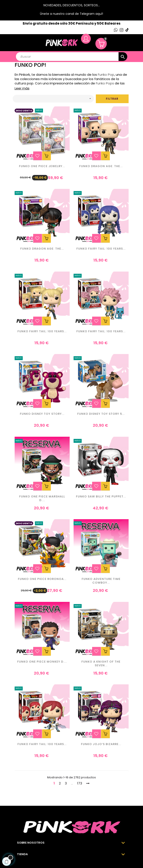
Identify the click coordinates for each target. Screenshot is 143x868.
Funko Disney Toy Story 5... (101, 414)
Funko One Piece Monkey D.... (42, 662)
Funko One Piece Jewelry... (42, 166)
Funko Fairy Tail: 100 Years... (101, 249)
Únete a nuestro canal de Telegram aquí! (71, 14)
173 (80, 783)
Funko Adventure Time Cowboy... (101, 581)
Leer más (22, 88)
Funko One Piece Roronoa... (42, 579)
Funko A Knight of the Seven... (101, 664)
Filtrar (112, 99)
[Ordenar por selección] (53, 99)
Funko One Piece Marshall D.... (42, 499)
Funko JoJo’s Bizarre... (101, 744)
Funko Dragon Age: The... (101, 166)
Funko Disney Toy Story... (42, 414)
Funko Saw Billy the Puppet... (101, 497)
